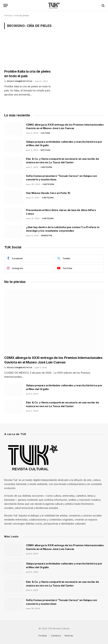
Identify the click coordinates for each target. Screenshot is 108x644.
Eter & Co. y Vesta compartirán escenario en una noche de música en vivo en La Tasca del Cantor (62, 161)
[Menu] (6, 5)
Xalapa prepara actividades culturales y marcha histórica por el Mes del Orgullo (64, 143)
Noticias (45, 150)
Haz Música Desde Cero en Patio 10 (48, 193)
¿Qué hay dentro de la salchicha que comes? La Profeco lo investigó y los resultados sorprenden (63, 229)
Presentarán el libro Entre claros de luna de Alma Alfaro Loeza (61, 212)
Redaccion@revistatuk (20, 81)
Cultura (45, 133)
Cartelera (47, 167)
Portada (8, 15)
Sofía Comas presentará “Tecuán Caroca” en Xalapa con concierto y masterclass (61, 178)
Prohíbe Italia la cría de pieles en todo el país (27, 74)
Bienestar (47, 236)
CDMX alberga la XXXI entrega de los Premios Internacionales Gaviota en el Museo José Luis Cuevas (65, 126)
